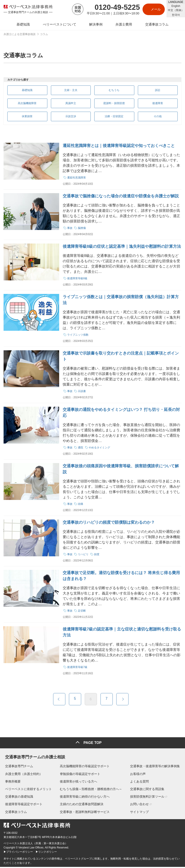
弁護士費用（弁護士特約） (22, 775)
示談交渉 (70, 118)
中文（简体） (176, 10)
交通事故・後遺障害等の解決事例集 (157, 767)
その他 (157, 118)
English (176, 6)
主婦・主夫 (70, 90)
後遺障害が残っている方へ (78, 783)
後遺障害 (157, 104)
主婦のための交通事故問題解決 (82, 805)
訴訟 (157, 90)
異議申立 (70, 104)
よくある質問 (141, 783)
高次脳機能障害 (26, 104)
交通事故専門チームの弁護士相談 (34, 757)
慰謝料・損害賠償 (113, 104)
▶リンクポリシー (46, 853)
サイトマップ (141, 813)
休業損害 (26, 118)
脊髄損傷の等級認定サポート (80, 775)
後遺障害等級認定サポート (22, 805)
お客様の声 (139, 775)
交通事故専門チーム (18, 767)
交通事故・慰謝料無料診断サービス (85, 813)
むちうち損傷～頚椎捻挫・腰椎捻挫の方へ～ (91, 790)
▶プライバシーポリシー (18, 853)
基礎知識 (26, 90)
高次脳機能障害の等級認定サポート (85, 767)
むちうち (113, 90)
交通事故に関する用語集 (149, 790)
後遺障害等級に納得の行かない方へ (85, 798)
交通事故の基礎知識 (18, 798)
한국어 (176, 15)
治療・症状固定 (113, 118)
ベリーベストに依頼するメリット (27, 790)
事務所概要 (11, 783)
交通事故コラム (14, 813)
